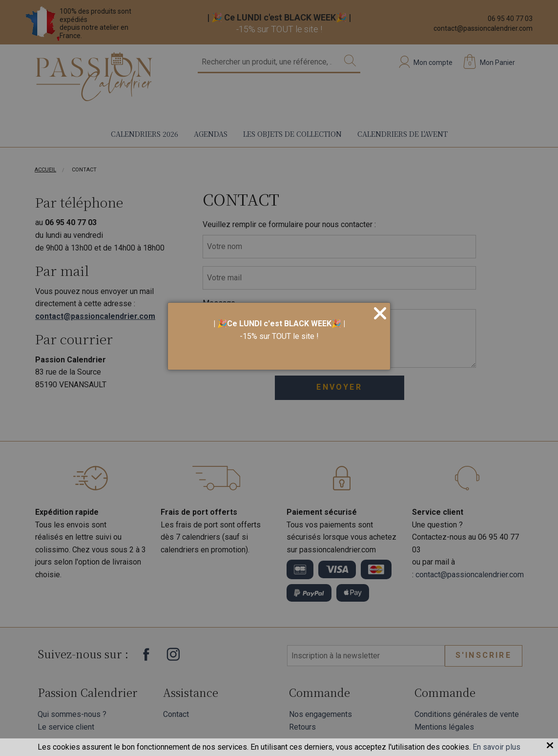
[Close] (380, 314)
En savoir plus (496, 747)
